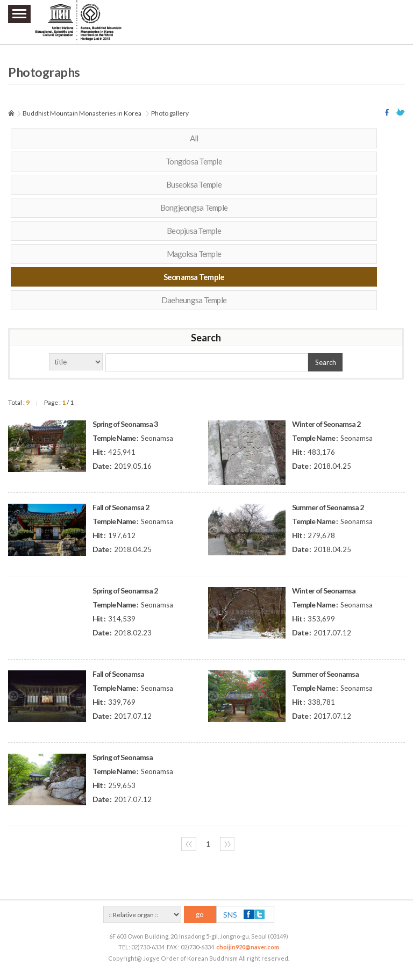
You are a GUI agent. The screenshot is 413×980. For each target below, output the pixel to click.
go (200, 914)
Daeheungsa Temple (194, 300)
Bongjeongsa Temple (194, 208)
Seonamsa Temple (194, 277)
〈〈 (189, 844)
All (194, 138)
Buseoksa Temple (194, 184)
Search (326, 362)
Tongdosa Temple (194, 161)
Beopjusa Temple (194, 231)
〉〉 (227, 844)
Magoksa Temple (194, 254)
